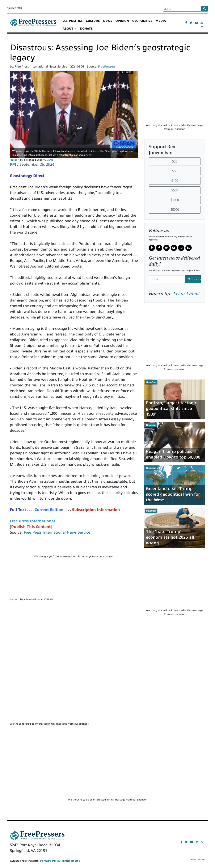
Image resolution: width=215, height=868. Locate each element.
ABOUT (68, 29)
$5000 (175, 210)
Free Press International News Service (57, 532)
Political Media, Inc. (198, 860)
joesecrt (15, 160)
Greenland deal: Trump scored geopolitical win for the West (173, 494)
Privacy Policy (50, 861)
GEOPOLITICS (142, 21)
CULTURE (93, 21)
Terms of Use (71, 861)
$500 (175, 190)
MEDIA (161, 21)
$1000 (175, 200)
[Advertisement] (74, 547)
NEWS (108, 21)
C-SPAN (49, 160)
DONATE (86, 29)
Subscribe (194, 279)
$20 (175, 161)
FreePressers (33, 25)
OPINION (122, 21)
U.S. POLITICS (73, 21)
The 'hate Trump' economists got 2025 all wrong (170, 537)
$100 (175, 181)
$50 (175, 171)
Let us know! (186, 294)
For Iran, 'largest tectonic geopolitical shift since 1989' (171, 409)
